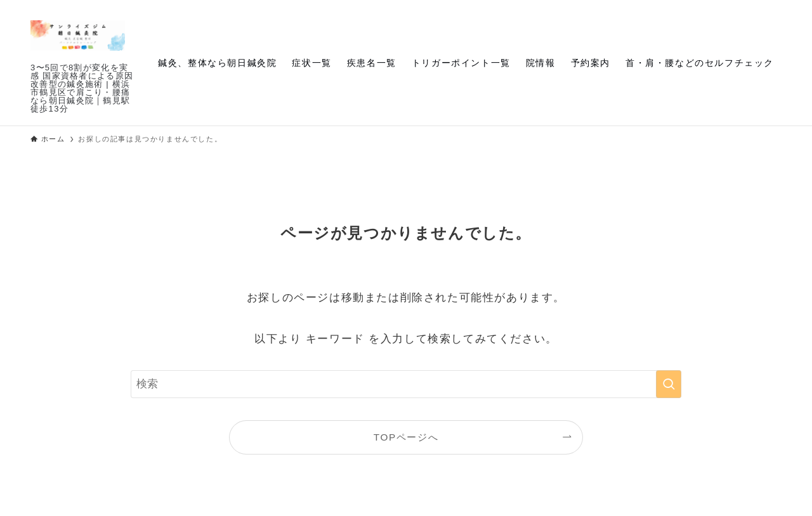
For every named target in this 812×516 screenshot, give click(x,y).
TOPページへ (406, 437)
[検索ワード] (406, 384)
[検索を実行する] (669, 384)
